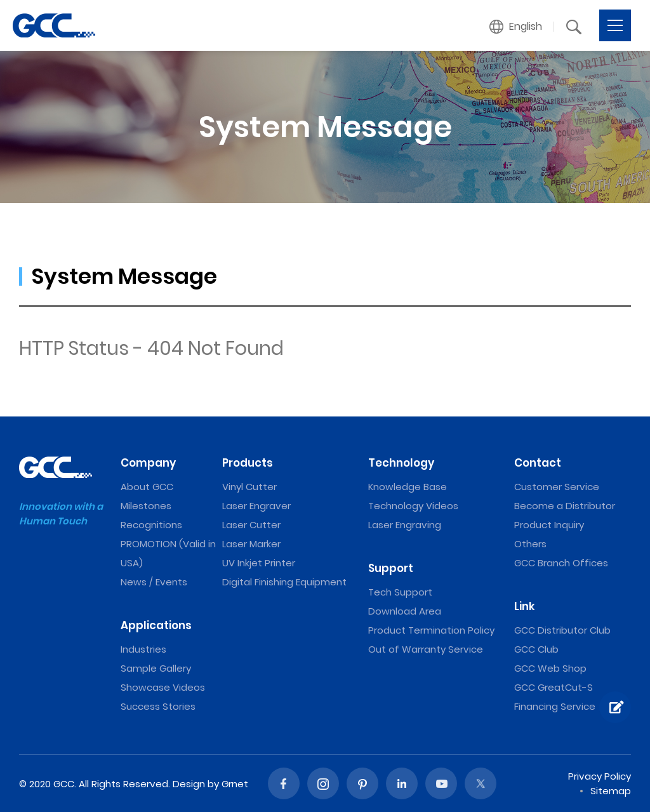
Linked (402, 783)
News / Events (154, 582)
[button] (516, 27)
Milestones (146, 506)
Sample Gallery (156, 668)
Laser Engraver (256, 506)
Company (148, 463)
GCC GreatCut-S (554, 687)
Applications (156, 625)
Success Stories (158, 706)
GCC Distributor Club (562, 630)
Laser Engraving (405, 525)
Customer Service (557, 487)
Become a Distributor (565, 506)
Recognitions (151, 525)
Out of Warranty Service (426, 649)
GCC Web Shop (550, 668)
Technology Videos (413, 506)
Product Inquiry (549, 525)
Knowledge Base (408, 487)
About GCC (147, 487)
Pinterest (362, 783)
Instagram (323, 783)
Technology (401, 463)
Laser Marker (251, 544)
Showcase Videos (163, 687)
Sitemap (611, 791)
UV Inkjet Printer (259, 563)
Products (248, 463)
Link (525, 606)
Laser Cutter (251, 525)
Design (189, 784)
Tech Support (400, 592)
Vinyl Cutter (249, 487)
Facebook (284, 783)
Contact (538, 463)
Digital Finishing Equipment (284, 582)
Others (530, 544)
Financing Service (555, 706)
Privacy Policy (600, 776)
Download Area (405, 611)
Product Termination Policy (431, 630)
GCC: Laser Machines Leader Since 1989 (54, 25)
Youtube (441, 783)
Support (391, 568)
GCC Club (536, 649)
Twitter (481, 783)
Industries (143, 649)
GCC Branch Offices (561, 563)
